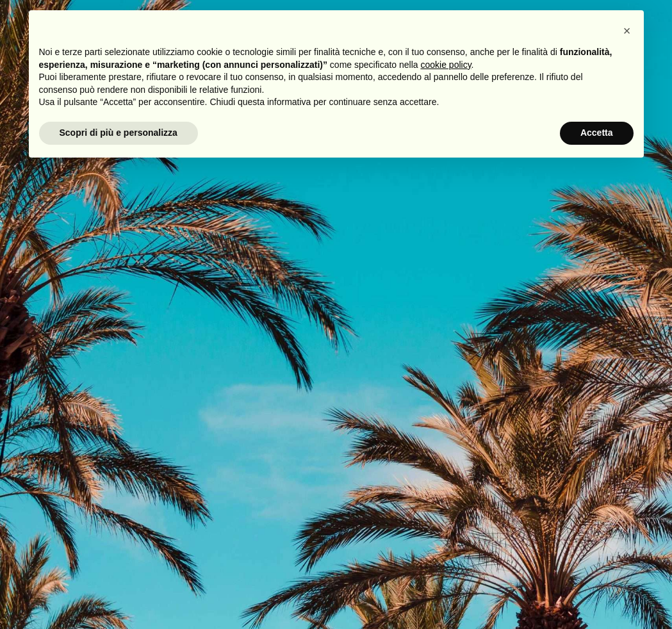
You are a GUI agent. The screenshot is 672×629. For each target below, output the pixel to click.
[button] (627, 31)
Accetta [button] (597, 133)
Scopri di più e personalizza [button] (119, 133)
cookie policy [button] (446, 65)
